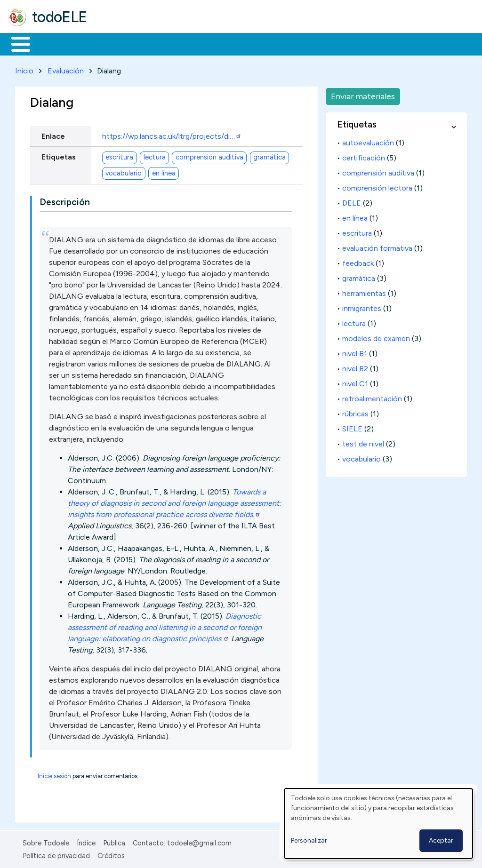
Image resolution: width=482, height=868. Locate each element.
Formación (113, 43)
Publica (114, 842)
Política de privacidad (56, 854)
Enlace (53, 134)
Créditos (111, 854)
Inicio (16, 43)
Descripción (65, 201)
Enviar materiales (363, 94)
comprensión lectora (377, 186)
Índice (86, 842)
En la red (222, 43)
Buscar (387, 43)
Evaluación (66, 69)
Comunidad (344, 43)
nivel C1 (355, 382)
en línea (164, 171)
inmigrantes (362, 307)
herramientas (364, 291)
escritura (119, 156)
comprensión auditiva (209, 156)
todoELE (60, 17)
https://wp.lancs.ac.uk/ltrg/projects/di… (172, 134)
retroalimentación (372, 397)
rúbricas (355, 412)
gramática (269, 156)
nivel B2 (355, 367)
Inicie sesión (54, 775)
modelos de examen (376, 337)
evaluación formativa (377, 246)
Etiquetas (59, 155)
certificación (364, 156)
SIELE (352, 427)
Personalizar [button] (309, 840)
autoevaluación (368, 141)
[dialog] (378, 824)
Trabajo (170, 43)
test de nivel (363, 442)
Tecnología (281, 43)
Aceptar (441, 840)
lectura (155, 156)
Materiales (53, 43)
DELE (352, 201)
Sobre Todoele (46, 842)
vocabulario (124, 171)
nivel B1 (355, 352)
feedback (358, 261)
